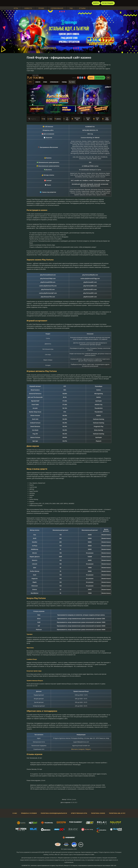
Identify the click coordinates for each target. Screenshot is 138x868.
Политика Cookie (98, 813)
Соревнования (57, 8)
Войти (96, 3)
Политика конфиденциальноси (54, 813)
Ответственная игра (79, 813)
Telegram (88, 749)
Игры (16, 8)
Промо (41, 8)
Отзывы (82, 8)
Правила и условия (29, 813)
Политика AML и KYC (117, 813)
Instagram (81, 749)
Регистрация (108, 3)
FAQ (71, 8)
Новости (28, 8)
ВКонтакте (74, 749)
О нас (15, 813)
